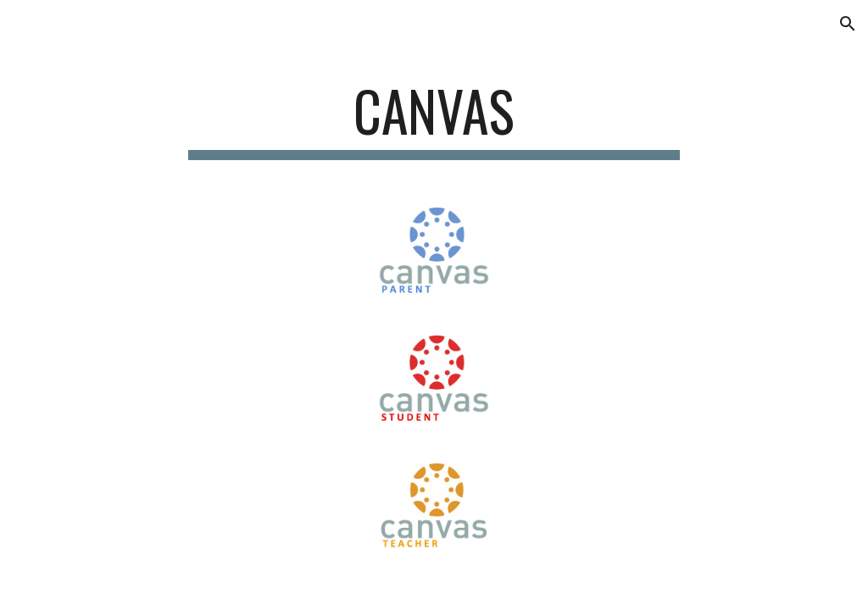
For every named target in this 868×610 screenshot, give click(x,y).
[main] (434, 119)
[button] (848, 24)
